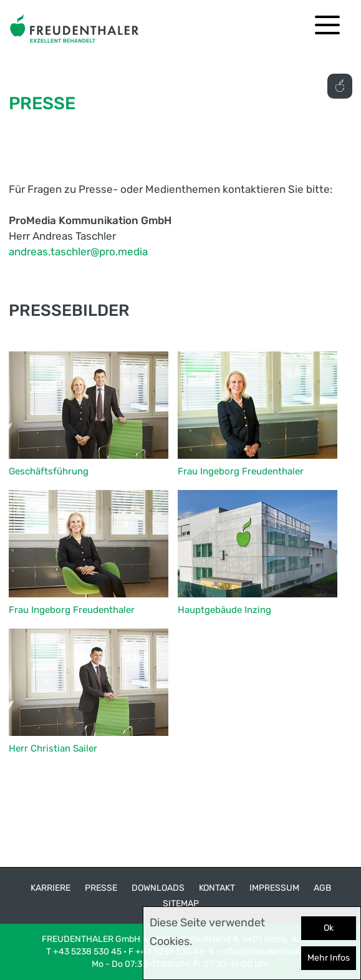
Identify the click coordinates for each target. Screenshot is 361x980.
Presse (101, 888)
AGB (322, 888)
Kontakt (217, 888)
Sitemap (181, 904)
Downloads (158, 888)
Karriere (51, 888)
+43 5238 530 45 (87, 952)
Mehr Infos (329, 958)
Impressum (274, 888)
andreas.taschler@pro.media (78, 252)
